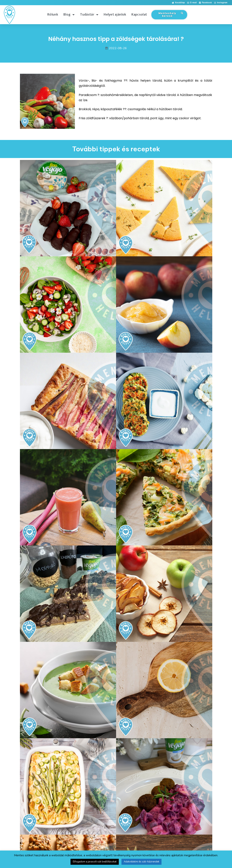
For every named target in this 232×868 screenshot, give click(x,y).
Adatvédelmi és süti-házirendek (141, 862)
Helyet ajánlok (115, 15)
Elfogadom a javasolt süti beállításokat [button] (95, 862)
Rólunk (53, 15)
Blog (69, 15)
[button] (178, 3)
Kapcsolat (139, 15)
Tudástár (89, 15)
